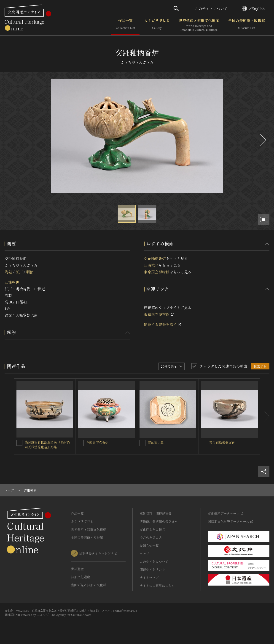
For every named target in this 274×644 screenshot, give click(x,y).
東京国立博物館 (157, 272)
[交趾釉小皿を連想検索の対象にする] (142, 443)
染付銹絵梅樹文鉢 (222, 442)
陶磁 (8, 272)
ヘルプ (144, 553)
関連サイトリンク (152, 570)
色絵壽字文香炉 (97, 442)
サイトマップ (149, 578)
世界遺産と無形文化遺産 (199, 25)
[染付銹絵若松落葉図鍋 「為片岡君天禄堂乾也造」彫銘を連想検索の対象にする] (19, 443)
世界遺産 (77, 569)
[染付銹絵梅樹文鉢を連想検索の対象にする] (204, 443)
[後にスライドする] (263, 140)
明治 (30, 272)
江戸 (19, 272)
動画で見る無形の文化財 (89, 585)
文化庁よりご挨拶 (152, 529)
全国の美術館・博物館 (247, 25)
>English (253, 8)
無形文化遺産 (81, 577)
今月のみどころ (151, 537)
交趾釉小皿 (156, 442)
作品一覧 (125, 25)
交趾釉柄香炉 (155, 259)
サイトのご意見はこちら (157, 586)
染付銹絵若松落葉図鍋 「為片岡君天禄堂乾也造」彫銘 (48, 444)
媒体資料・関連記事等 (156, 513)
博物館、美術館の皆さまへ (159, 521)
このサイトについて (211, 8)
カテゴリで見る (157, 25)
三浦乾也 (12, 282)
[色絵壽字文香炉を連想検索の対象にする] (81, 443)
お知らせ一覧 (149, 545)
